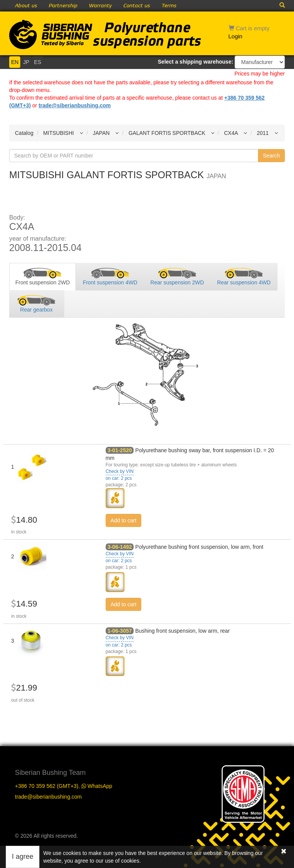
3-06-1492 (120, 547)
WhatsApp (97, 786)
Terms (169, 6)
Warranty (100, 6)
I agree (23, 857)
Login (236, 36)
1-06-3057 (120, 631)
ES (38, 62)
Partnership (63, 6)
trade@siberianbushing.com (75, 105)
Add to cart (124, 520)
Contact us (137, 6)
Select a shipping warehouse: (195, 62)
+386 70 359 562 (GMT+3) (47, 786)
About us (26, 6)
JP (26, 62)
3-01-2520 (120, 450)
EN (15, 62)
